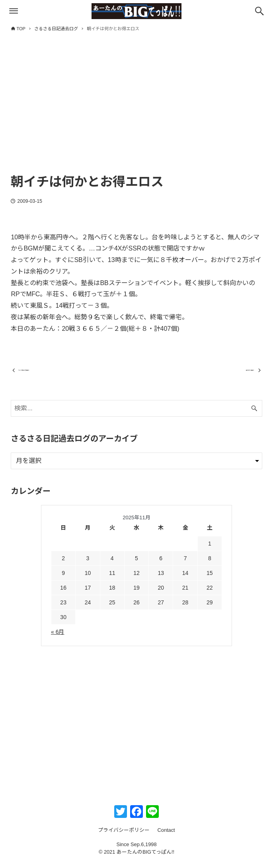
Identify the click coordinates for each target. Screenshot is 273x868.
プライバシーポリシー (124, 836)
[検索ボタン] (259, 11)
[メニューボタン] (14, 11)
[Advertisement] (136, 110)
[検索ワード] (136, 414)
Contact (166, 836)
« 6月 (58, 638)
